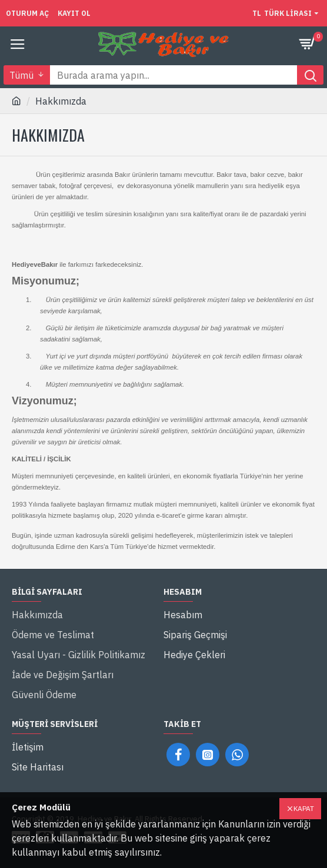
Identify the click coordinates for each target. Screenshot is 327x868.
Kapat (304, 808)
